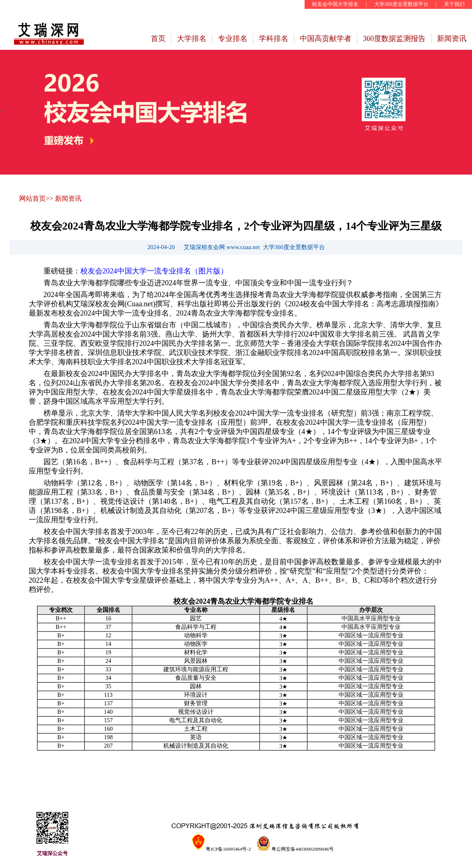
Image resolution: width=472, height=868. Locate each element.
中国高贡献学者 (326, 38)
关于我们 (454, 4)
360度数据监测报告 (394, 38)
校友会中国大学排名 (335, 4)
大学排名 (192, 38)
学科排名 (274, 38)
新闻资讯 (452, 38)
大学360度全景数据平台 (401, 4)
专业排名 (233, 38)
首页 (158, 38)
